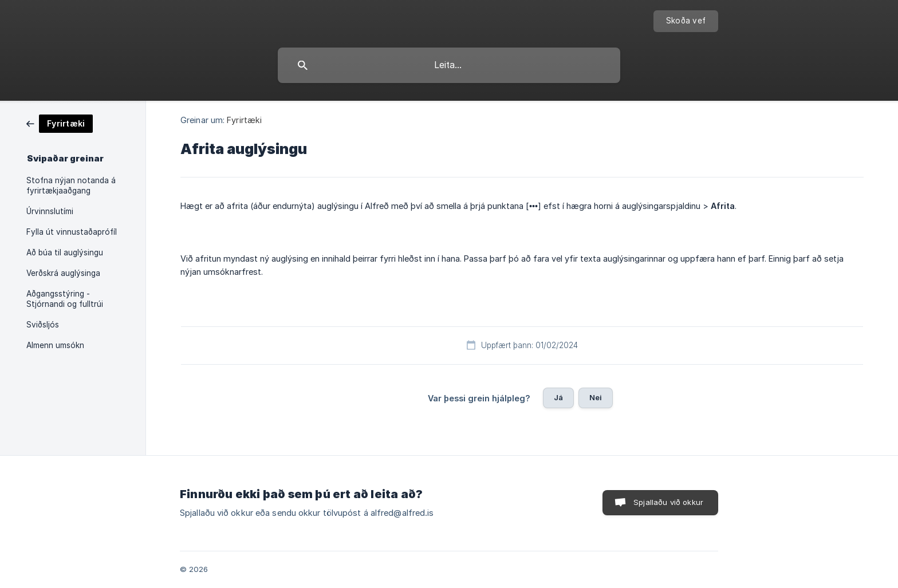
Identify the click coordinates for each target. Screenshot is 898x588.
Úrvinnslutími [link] (50, 211)
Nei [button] (596, 397)
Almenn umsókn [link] (55, 345)
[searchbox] (449, 65)
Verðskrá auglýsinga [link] (63, 273)
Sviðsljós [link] (43, 325)
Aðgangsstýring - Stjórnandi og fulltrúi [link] (65, 299)
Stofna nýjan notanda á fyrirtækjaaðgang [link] (71, 186)
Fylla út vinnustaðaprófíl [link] (72, 232)
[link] (60, 123)
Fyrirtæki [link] (244, 120)
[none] (686, 21)
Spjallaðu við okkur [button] (668, 502)
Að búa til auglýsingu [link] (65, 252)
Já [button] (558, 397)
